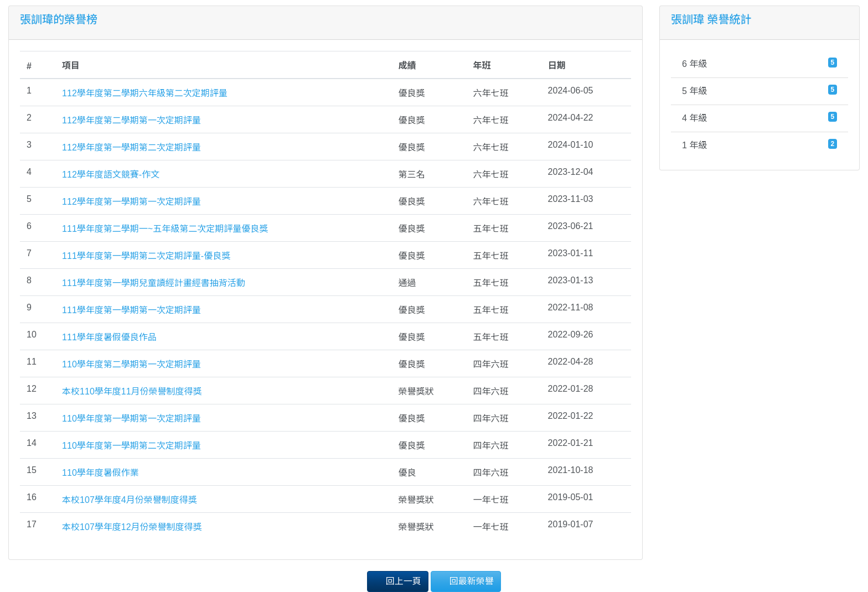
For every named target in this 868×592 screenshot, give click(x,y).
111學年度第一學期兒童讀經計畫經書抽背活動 (154, 283)
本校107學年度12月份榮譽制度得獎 (132, 527)
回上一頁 (397, 581)
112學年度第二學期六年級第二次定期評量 (145, 93)
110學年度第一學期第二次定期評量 (131, 446)
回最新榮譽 (466, 581)
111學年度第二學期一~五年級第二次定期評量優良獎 (165, 229)
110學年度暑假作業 (100, 473)
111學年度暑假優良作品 (109, 337)
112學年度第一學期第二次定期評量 (131, 147)
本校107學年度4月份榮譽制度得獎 (130, 500)
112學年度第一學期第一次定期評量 (131, 202)
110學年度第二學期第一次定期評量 (131, 364)
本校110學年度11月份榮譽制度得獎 (132, 391)
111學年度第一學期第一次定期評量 (131, 310)
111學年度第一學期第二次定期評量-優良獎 (146, 256)
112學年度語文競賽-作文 (111, 175)
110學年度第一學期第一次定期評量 (131, 419)
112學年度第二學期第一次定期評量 (131, 120)
